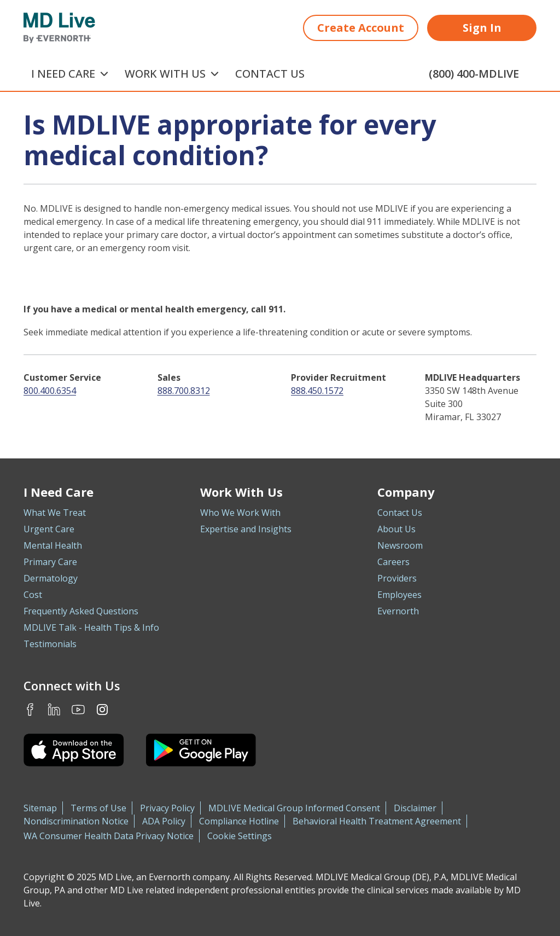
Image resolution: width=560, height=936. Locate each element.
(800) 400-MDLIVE (474, 74)
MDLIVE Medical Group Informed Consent (294, 808)
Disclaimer (415, 808)
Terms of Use (98, 808)
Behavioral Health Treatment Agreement (377, 821)
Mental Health (53, 545)
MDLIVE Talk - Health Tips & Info (91, 627)
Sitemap (40, 808)
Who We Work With (240, 513)
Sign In (482, 28)
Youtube (78, 710)
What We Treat (55, 513)
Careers (393, 562)
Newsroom (400, 545)
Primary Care (50, 562)
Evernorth (398, 611)
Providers (397, 578)
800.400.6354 (50, 391)
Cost (33, 595)
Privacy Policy (167, 808)
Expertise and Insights (246, 529)
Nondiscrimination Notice (76, 821)
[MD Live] (59, 28)
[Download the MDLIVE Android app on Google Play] (201, 750)
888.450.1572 (317, 391)
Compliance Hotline (239, 821)
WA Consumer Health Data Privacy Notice (109, 836)
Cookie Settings (240, 836)
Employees (399, 595)
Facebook (30, 710)
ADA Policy (164, 821)
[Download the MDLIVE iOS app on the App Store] (74, 750)
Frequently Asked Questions (81, 611)
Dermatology (51, 578)
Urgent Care (49, 529)
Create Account (361, 28)
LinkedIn (54, 710)
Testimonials (50, 644)
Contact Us (270, 74)
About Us (396, 529)
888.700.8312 (184, 391)
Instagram (102, 710)
